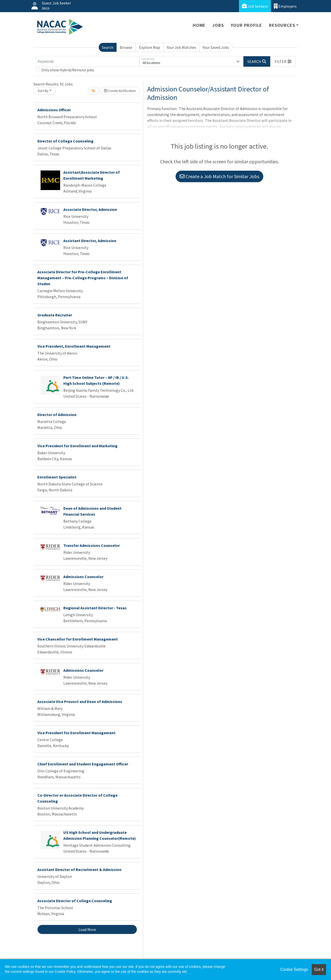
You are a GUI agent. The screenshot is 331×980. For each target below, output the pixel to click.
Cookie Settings (294, 969)
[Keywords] (87, 61)
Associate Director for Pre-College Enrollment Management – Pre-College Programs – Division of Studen (83, 278)
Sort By (43, 91)
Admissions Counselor (83, 577)
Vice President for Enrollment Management (76, 733)
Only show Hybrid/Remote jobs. (68, 70)
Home (199, 25)
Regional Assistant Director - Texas (95, 608)
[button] (283, 61)
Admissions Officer (54, 110)
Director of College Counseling (65, 141)
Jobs (218, 25)
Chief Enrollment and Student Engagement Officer (83, 764)
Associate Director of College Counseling (75, 901)
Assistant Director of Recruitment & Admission (79, 869)
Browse (126, 47)
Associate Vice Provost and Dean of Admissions (80, 701)
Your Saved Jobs (216, 47)
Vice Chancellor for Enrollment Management (78, 639)
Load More (87, 929)
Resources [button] (282, 25)
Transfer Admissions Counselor (92, 545)
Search (108, 47)
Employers (285, 6)
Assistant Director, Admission (90, 241)
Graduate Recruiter (55, 315)
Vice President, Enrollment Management (74, 346)
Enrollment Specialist (57, 477)
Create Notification (120, 91)
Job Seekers (255, 6)
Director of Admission (57, 415)
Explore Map (150, 47)
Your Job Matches (181, 47)
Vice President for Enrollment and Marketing (77, 446)
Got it (319, 969)
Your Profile (247, 25)
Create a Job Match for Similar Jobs (219, 176)
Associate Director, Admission (90, 209)
